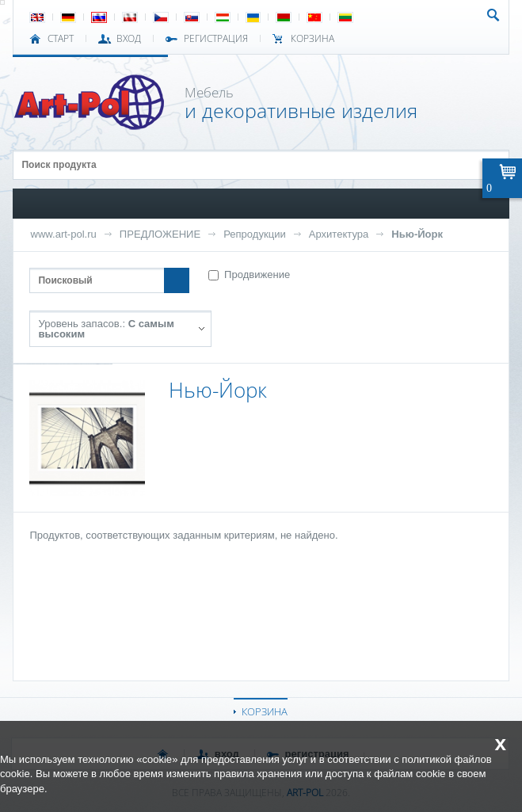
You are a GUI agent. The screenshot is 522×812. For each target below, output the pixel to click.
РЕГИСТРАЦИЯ (216, 39)
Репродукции (255, 234)
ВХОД (129, 39)
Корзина (312, 39)
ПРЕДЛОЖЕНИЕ (160, 234)
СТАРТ (61, 39)
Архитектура (339, 234)
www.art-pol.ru (63, 234)
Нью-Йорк (417, 234)
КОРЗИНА (265, 711)
